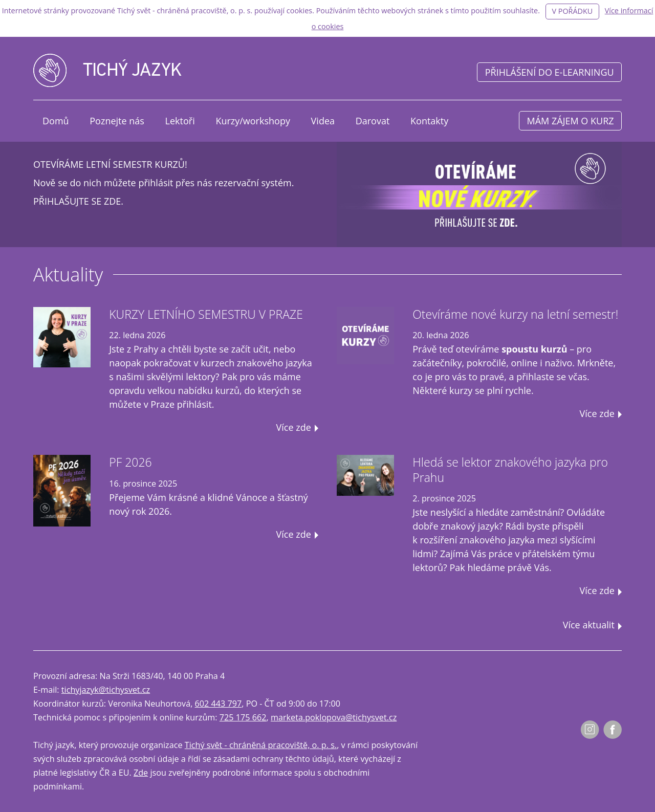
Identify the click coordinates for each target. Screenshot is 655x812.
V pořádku (572, 11)
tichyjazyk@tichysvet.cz (106, 690)
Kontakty (429, 121)
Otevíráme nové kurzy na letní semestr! (515, 314)
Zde (141, 773)
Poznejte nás (117, 121)
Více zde (294, 427)
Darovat (373, 121)
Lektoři (180, 121)
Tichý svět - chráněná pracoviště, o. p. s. (261, 745)
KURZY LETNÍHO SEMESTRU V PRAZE (206, 314)
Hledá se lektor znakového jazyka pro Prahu (510, 470)
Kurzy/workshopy (253, 121)
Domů (56, 121)
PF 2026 (130, 462)
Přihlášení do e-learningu (550, 72)
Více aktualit (589, 625)
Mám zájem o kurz (571, 121)
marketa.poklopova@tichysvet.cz (334, 717)
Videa (323, 121)
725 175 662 (243, 717)
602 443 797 (219, 704)
